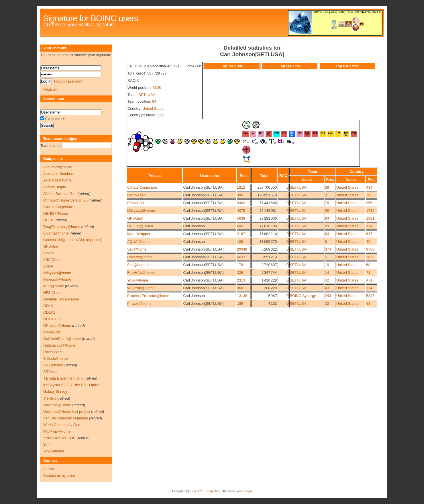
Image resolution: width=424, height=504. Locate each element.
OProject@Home (57, 326)
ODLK (48, 306)
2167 (241, 234)
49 (368, 242)
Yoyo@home (138, 280)
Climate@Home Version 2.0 (66, 200)
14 (327, 272)
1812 (241, 187)
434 (369, 187)
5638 (241, 218)
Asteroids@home (57, 180)
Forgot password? (68, 81)
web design (244, 491)
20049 (242, 249)
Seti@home (137, 249)
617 (369, 234)
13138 (242, 296)
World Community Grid (62, 425)
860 (240, 288)
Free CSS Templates (205, 491)
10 (327, 265)
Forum (49, 469)
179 (240, 265)
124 (369, 226)
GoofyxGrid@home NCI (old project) (73, 240)
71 (368, 272)
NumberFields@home (61, 299)
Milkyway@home (141, 211)
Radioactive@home (59, 345)
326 (240, 272)
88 (327, 211)
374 (328, 249)
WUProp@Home (141, 288)
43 (327, 288)
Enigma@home (56, 233)
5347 (370, 296)
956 (369, 203)
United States (153, 109)
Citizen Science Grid (60, 194)
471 (369, 280)
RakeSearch (53, 352)
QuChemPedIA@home (62, 339)
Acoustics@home (58, 167)
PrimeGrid (136, 203)
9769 (370, 249)
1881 (370, 218)
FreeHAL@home (141, 272)
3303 (241, 203)
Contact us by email (59, 475)
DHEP (48, 220)
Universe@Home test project (67, 412)
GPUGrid (135, 218)
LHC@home (53, 260)
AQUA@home (139, 242)
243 (328, 296)
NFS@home (53, 293)
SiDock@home (56, 359)
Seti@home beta (141, 265)
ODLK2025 (52, 319)
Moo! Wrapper (139, 234)
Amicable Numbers (59, 174)
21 (327, 195)
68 (368, 265)
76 (327, 203)
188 (240, 242)
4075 (241, 211)
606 (240, 226)
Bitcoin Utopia (55, 187)
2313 (241, 280)
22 (327, 303)
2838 (370, 257)
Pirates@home (139, 303)
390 (240, 195)
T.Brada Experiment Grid (63, 378)
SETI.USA (147, 95)
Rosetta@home (140, 257)
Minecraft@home (57, 279)
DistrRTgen (136, 195)
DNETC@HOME (141, 226)
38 (327, 187)
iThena (49, 253)
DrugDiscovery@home (62, 227)
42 (327, 280)
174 (369, 288)
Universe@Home (57, 405)
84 (154, 101)
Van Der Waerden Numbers (66, 418)
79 (368, 195)
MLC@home (54, 286)
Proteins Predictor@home (148, 296)
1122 (160, 115)
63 (327, 218)
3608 (157, 88)
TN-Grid (50, 398)
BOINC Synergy (303, 296)
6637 (241, 257)
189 (240, 303)
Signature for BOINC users (91, 18)
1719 (370, 211)
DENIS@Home (56, 213)
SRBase (50, 372)
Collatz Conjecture (142, 187)
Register (50, 89)
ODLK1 (49, 312)
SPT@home (53, 365)
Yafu (47, 445)
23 (327, 226)
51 (327, 257)
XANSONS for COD (59, 438)
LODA (48, 266)
